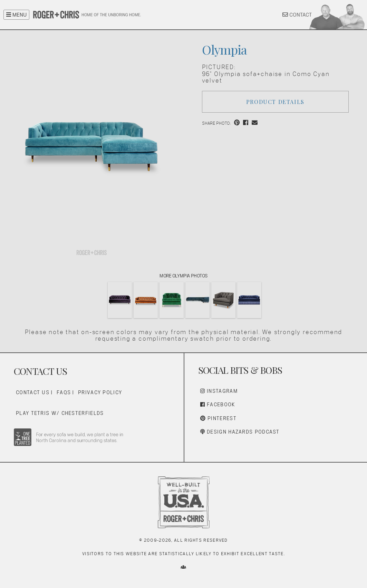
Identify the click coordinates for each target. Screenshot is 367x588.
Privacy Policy (100, 392)
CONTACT (297, 15)
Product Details (275, 102)
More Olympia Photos (183, 276)
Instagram (219, 391)
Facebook (218, 404)
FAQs (64, 392)
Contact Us (33, 392)
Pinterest (218, 418)
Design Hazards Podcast (240, 432)
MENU (16, 15)
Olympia (224, 49)
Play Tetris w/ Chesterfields (60, 413)
